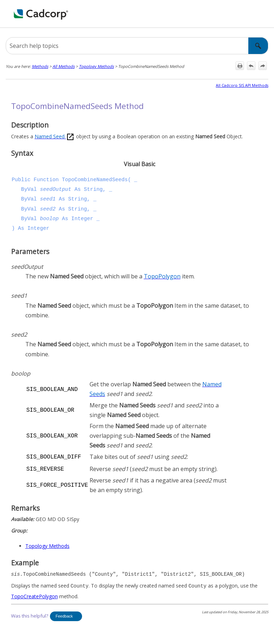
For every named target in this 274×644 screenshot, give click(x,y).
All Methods (64, 66)
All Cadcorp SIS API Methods (242, 85)
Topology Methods (96, 66)
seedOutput (56, 189)
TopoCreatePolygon (34, 595)
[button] (258, 46)
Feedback (64, 615)
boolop (49, 219)
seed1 (48, 199)
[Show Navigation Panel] (264, 14)
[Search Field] (137, 46)
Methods (40, 66)
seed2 (48, 209)
